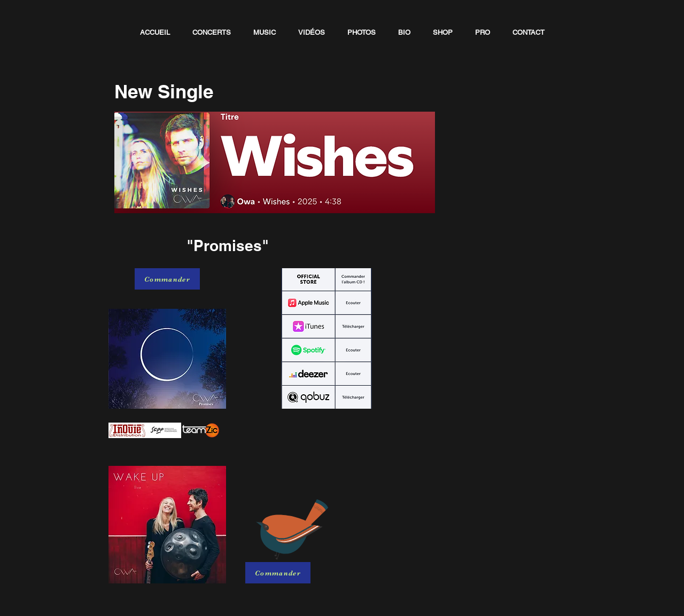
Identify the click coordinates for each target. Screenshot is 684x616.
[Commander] (167, 279)
